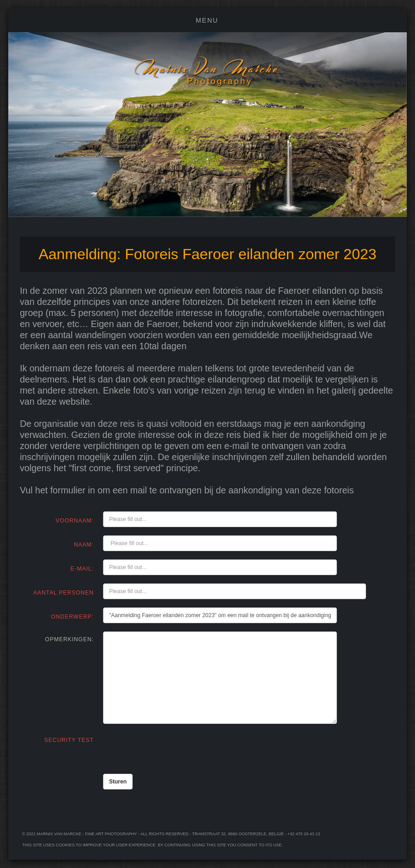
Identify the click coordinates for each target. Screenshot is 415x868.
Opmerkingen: (70, 639)
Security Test (69, 740)
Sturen (118, 782)
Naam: (84, 545)
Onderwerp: (73, 617)
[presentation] (173, 749)
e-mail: (82, 569)
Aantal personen (64, 593)
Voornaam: (75, 521)
